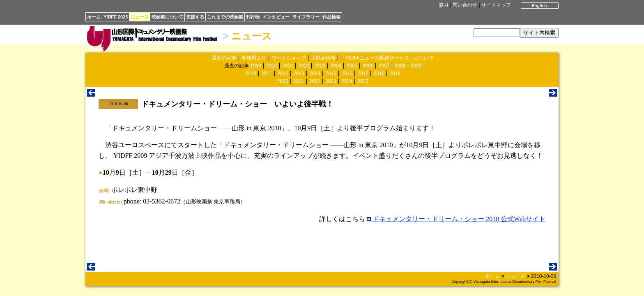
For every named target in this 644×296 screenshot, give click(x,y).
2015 (331, 74)
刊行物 (253, 17)
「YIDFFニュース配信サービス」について (387, 58)
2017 (363, 74)
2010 (251, 74)
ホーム (94, 17)
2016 (347, 74)
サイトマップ (496, 5)
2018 (379, 74)
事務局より (254, 58)
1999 (256, 66)
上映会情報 (323, 58)
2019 (395, 74)
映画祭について (167, 17)
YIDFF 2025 (116, 17)
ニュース (140, 17)
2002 (304, 66)
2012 (283, 74)
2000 (272, 66)
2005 (352, 66)
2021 (299, 81)
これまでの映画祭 (225, 17)
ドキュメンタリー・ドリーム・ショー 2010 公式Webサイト (456, 219)
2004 (336, 66)
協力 (444, 5)
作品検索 (331, 17)
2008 (400, 66)
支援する (195, 17)
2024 (347, 81)
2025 (363, 81)
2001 (288, 66)
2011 (267, 74)
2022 (315, 81)
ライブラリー (306, 17)
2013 (299, 74)
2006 (368, 66)
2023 (331, 81)
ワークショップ (289, 58)
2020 (283, 81)
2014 (315, 74)
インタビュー (276, 17)
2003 (320, 66)
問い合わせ (465, 5)
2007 (384, 66)
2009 (416, 66)
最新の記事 (224, 58)
